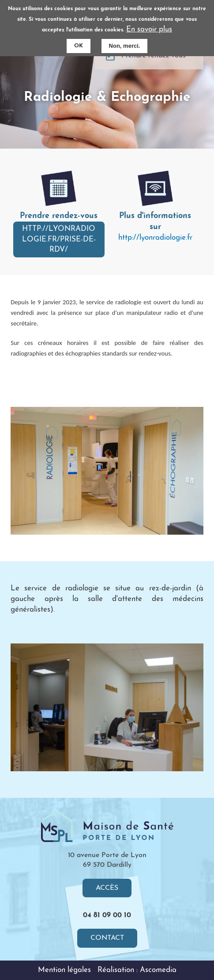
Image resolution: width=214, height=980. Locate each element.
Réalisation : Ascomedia (137, 970)
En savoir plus (149, 29)
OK (79, 46)
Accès (107, 888)
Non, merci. (125, 46)
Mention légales (64, 970)
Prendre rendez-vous (154, 66)
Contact (107, 938)
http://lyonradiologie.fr (155, 238)
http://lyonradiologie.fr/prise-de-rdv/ (59, 239)
